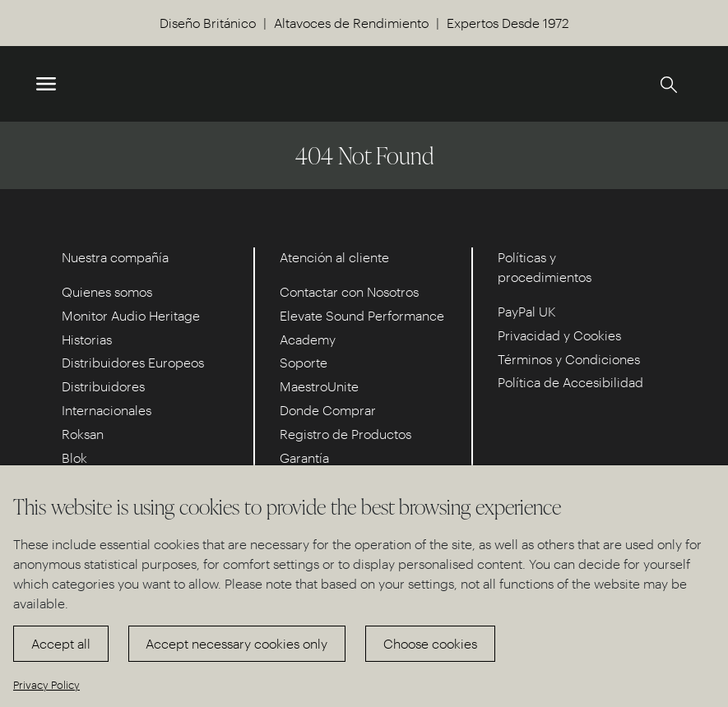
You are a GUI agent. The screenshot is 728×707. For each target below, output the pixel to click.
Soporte (304, 362)
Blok (74, 457)
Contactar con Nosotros (349, 291)
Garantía (304, 457)
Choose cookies (430, 643)
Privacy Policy (46, 684)
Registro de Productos (345, 434)
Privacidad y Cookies (559, 335)
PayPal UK (527, 311)
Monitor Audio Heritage (131, 315)
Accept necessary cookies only (236, 643)
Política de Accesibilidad (570, 382)
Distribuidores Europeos (133, 362)
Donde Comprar (328, 410)
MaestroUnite (319, 386)
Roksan (83, 434)
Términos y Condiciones (569, 359)
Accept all (61, 643)
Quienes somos (107, 291)
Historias (87, 339)
